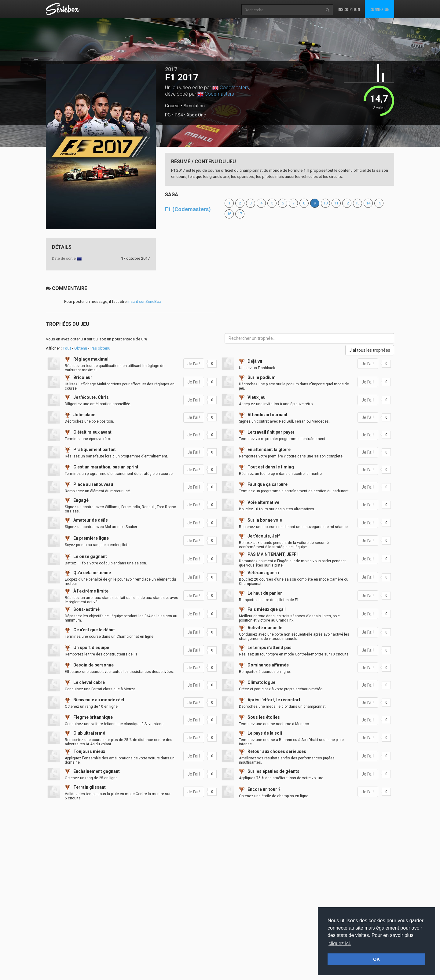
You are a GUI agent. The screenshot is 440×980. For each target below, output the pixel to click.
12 (347, 203)
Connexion (380, 9)
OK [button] (376, 959)
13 (358, 203)
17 (240, 214)
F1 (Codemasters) (188, 209)
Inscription (349, 9)
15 (379, 203)
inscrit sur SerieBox (144, 301)
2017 (171, 69)
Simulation (194, 106)
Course (172, 106)
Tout (67, 348)
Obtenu (81, 348)
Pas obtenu (100, 348)
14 (368, 203)
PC (168, 115)
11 (336, 203)
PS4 (179, 115)
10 (325, 203)
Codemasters (234, 88)
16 (229, 214)
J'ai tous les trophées (370, 350)
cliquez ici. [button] (340, 943)
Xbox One (196, 115)
